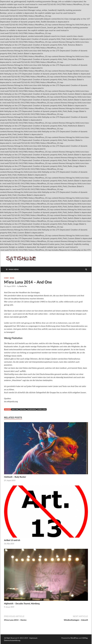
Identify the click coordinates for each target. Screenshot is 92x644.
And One (15, 409)
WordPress (74, 638)
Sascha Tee (23, 286)
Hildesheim (32, 409)
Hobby (6, 278)
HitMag (85, 638)
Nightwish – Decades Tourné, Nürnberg (22, 603)
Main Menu (14, 269)
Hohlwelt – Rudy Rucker (15, 477)
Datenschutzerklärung (12, 640)
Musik (12, 278)
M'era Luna (42, 409)
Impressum (33, 638)
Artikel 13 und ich (12, 540)
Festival (23, 409)
